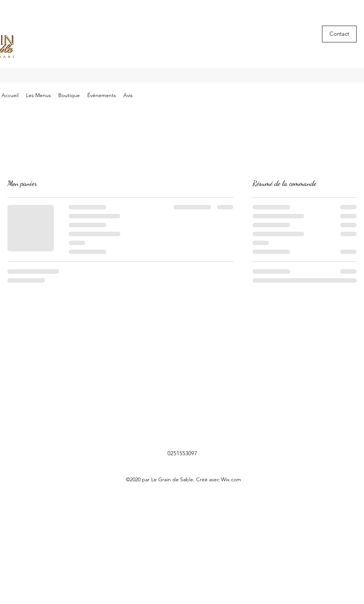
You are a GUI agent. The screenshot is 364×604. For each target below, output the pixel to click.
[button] (339, 34)
